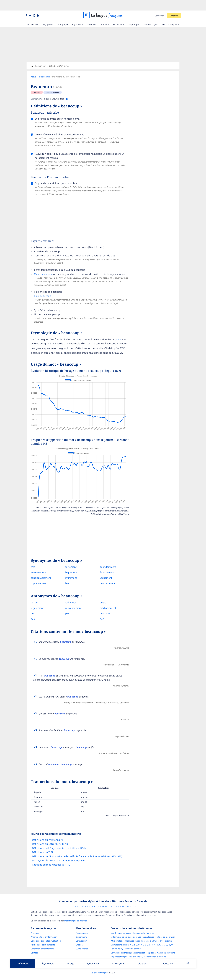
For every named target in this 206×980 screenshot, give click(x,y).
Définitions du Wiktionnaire (47, 835)
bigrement (70, 567)
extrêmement (38, 567)
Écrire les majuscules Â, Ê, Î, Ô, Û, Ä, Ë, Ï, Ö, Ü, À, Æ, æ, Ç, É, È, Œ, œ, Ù (142, 941)
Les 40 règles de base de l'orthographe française (132, 929)
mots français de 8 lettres (76, 917)
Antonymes (119, 963)
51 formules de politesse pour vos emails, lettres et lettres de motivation (143, 933)
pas (66, 608)
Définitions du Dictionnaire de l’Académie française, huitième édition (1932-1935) (77, 851)
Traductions (167, 963)
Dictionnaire (33, 14)
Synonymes (93, 963)
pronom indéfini (53, 84)
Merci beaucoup (43, 265)
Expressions (77, 14)
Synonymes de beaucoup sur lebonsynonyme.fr (58, 855)
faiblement (70, 597)
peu (33, 614)
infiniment (70, 573)
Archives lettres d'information (44, 933)
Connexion (159, 5)
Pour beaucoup (43, 287)
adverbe (37, 84)
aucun (34, 597)
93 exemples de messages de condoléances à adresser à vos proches (141, 937)
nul (33, 608)
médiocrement (106, 603)
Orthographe (62, 14)
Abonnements (82, 929)
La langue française (100, 969)
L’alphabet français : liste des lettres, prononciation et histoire (138, 953)
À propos (35, 929)
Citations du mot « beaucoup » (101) (52, 859)
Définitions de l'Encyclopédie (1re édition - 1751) (59, 843)
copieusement (39, 578)
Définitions (23, 963)
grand (118, 331)
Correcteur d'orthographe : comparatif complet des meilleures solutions (143, 949)
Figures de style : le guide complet (126, 945)
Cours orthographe (171, 14)
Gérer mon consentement (42, 945)
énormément (105, 567)
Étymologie (48, 963)
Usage (70, 963)
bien (67, 578)
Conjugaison (47, 14)
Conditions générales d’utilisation (46, 937)
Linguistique (133, 14)
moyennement (72, 603)
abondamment (106, 562)
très (33, 562)
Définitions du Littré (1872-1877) (50, 839)
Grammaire (119, 14)
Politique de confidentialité (43, 941)
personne (103, 608)
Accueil (34, 68)
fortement (70, 562)
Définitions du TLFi (42, 847)
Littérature (104, 14)
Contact (34, 949)
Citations (147, 14)
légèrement (37, 603)
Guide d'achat (82, 945)
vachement (104, 573)
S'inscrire (174, 5)
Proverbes (91, 14)
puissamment (105, 578)
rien (100, 614)
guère (101, 597)
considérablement (41, 573)
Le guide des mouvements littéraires (127, 957)
